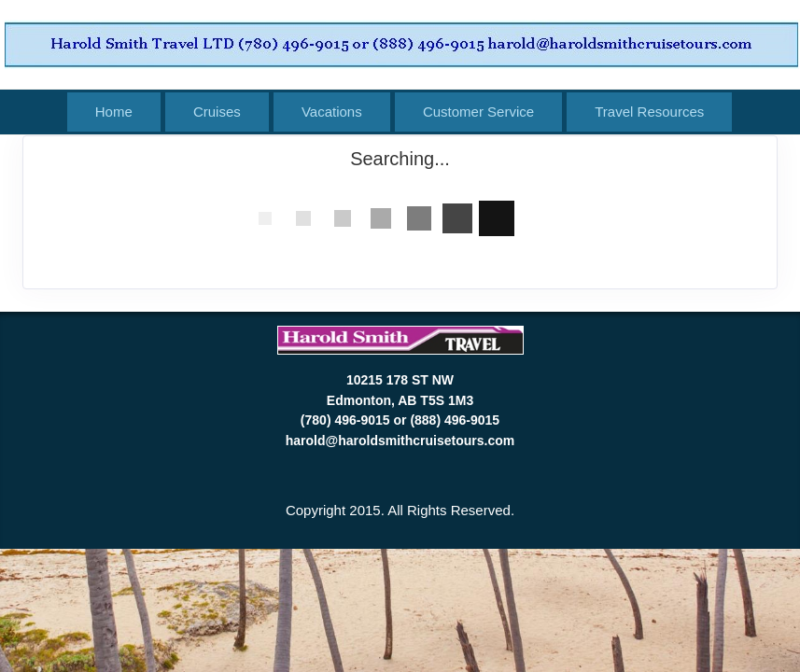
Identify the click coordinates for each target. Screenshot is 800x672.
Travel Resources (649, 112)
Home (114, 112)
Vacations (332, 112)
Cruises (217, 112)
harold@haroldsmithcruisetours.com (400, 441)
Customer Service (478, 112)
